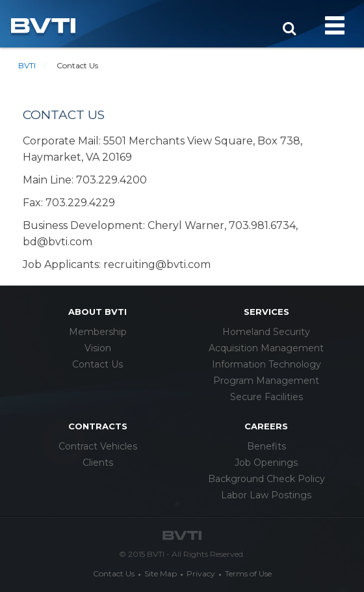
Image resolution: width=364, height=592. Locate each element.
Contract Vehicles (98, 446)
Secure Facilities (266, 397)
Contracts (98, 426)
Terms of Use (248, 573)
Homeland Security (266, 332)
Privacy (201, 573)
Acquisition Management (266, 348)
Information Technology (266, 364)
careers (266, 426)
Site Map (161, 573)
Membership (98, 332)
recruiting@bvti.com (157, 264)
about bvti (97, 312)
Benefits (266, 446)
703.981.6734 (262, 225)
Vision (98, 348)
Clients (98, 463)
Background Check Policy (266, 479)
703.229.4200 (111, 180)
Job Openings (266, 463)
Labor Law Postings (266, 495)
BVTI (27, 65)
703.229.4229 (80, 203)
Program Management (266, 381)
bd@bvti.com (58, 242)
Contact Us (97, 364)
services (266, 312)
